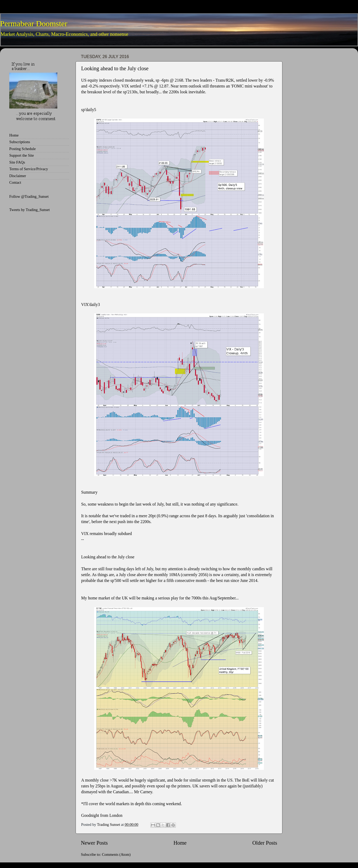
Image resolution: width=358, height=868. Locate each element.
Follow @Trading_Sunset (29, 196)
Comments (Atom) (116, 854)
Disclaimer (18, 176)
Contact (15, 182)
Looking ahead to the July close (115, 68)
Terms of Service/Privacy (29, 169)
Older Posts (265, 843)
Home (180, 843)
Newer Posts (94, 843)
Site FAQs (17, 162)
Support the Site (22, 155)
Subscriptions (20, 142)
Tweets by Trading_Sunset (30, 210)
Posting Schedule (23, 149)
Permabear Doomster (34, 23)
